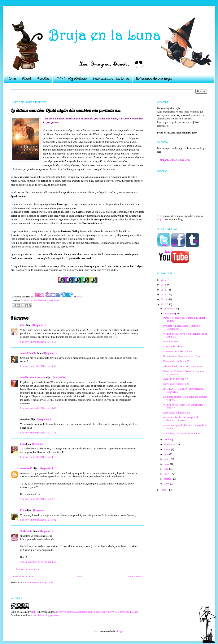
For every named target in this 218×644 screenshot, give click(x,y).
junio (167, 459)
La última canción (29, 300)
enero (167, 484)
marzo (167, 474)
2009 (164, 490)
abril (167, 469)
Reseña (57, 300)
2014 (164, 285)
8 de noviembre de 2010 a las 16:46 (38, 408)
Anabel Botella (28, 353)
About (27, 79)
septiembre (170, 444)
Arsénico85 (26, 468)
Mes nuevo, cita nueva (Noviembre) (181, 433)
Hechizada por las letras (111, 79)
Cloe (23, 325)
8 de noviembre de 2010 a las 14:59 (38, 342)
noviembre (170, 314)
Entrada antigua (135, 576)
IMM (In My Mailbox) (71, 79)
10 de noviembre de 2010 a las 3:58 (38, 562)
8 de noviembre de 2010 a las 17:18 (38, 433)
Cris (22, 444)
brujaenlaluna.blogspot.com (45, 615)
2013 (164, 290)
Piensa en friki (171, 342)
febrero (168, 479)
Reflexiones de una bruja (154, 79)
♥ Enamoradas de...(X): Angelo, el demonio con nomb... (181, 419)
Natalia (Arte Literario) (33, 377)
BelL (34, 612)
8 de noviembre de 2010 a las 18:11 (38, 457)
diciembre (169, 309)
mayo (167, 464)
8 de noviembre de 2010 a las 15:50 (38, 366)
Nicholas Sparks (45, 300)
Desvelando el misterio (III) (177, 361)
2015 (164, 280)
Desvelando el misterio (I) (176, 413)
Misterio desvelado (173, 347)
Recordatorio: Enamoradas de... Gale (182, 356)
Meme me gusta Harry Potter (178, 351)
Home (12, 79)
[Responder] (39, 325)
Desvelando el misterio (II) (177, 384)
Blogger (119, 631)
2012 (164, 295)
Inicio (80, 576)
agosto (167, 449)
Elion (23, 510)
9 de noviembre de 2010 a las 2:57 (37, 499)
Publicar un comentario (28, 569)
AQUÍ (160, 219)
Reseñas (43, 79)
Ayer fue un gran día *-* (176, 379)
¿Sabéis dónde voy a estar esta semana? (183, 366)
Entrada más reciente (22, 576)
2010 (164, 304)
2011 (164, 299)
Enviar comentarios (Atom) (39, 582)
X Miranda (26, 531)
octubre (168, 440)
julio (167, 454)
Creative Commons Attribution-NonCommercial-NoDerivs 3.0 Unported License (97, 612)
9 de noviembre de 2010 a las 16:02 (38, 520)
